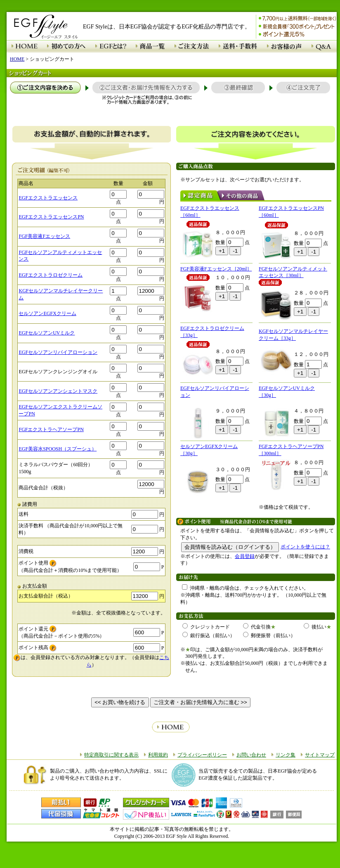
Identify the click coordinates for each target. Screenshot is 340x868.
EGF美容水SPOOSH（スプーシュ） (58, 449)
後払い (315, 627)
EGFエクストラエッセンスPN (51, 217)
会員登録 (245, 556)
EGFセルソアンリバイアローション (58, 352)
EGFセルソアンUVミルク (47, 333)
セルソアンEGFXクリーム (47, 313)
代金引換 (257, 627)
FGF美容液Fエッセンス (44, 236)
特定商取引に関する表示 (111, 755)
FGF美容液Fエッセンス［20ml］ (216, 269)
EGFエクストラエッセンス (48, 198)
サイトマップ (320, 755)
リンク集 (286, 755)
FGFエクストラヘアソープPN (51, 429)
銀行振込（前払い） (209, 636)
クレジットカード (206, 627)
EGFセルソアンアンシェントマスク (58, 391)
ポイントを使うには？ (305, 547)
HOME (17, 59)
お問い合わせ (251, 755)
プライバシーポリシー (202, 755)
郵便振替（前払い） (269, 636)
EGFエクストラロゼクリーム (51, 275)
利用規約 (158, 755)
